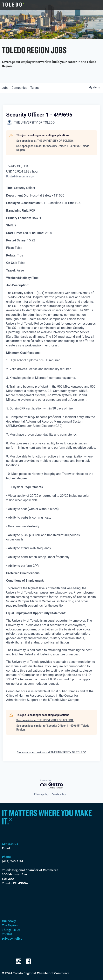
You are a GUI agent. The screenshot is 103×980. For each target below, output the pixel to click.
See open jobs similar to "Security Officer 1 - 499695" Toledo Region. (53, 148)
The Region (10, 926)
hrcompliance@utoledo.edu (62, 675)
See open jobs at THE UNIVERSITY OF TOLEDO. (45, 141)
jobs (5, 88)
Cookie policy (59, 794)
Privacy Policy (12, 939)
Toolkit (7, 934)
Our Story (9, 921)
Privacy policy (41, 794)
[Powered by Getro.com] (51, 784)
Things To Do (11, 930)
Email (6, 848)
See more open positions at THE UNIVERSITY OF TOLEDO (51, 752)
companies (19, 88)
